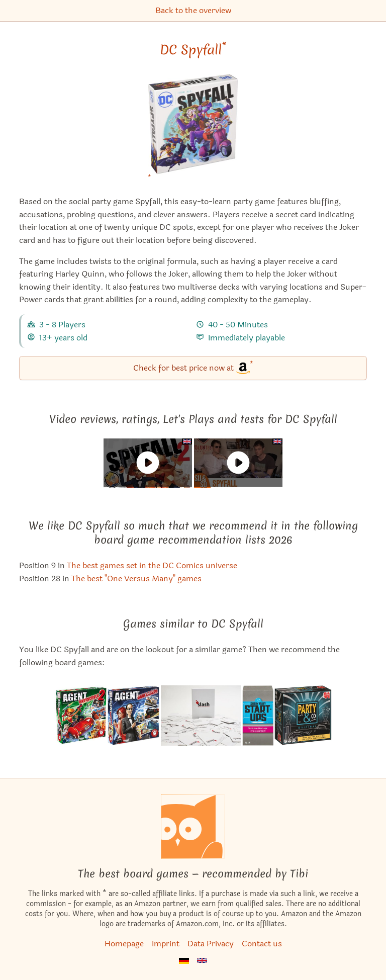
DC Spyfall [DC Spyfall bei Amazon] (193, 50)
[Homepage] (193, 827)
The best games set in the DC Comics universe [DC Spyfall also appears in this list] (152, 565)
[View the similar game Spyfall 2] (80, 716)
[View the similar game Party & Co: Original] (303, 716)
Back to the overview (193, 10)
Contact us (262, 944)
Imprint (166, 944)
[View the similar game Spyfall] (134, 716)
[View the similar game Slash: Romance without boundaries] (201, 716)
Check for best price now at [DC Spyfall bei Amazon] (193, 367)
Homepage (124, 944)
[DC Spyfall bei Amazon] (193, 130)
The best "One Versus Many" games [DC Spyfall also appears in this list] (136, 578)
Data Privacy (211, 944)
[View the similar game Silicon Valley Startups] (258, 716)
